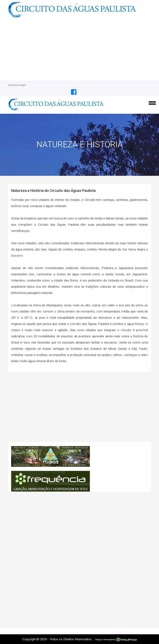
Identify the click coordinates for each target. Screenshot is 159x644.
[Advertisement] (79, 50)
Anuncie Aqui (17, 85)
